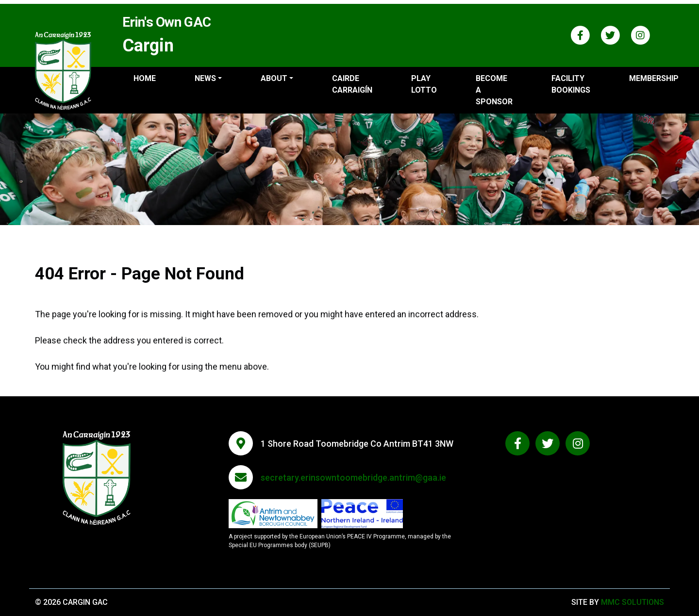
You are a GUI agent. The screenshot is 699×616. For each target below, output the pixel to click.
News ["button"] (205, 78)
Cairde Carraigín (352, 84)
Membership (654, 78)
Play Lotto (424, 84)
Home (145, 78)
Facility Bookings (571, 84)
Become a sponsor (494, 90)
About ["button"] (274, 78)
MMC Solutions (632, 602)
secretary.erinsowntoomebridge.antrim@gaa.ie (353, 478)
